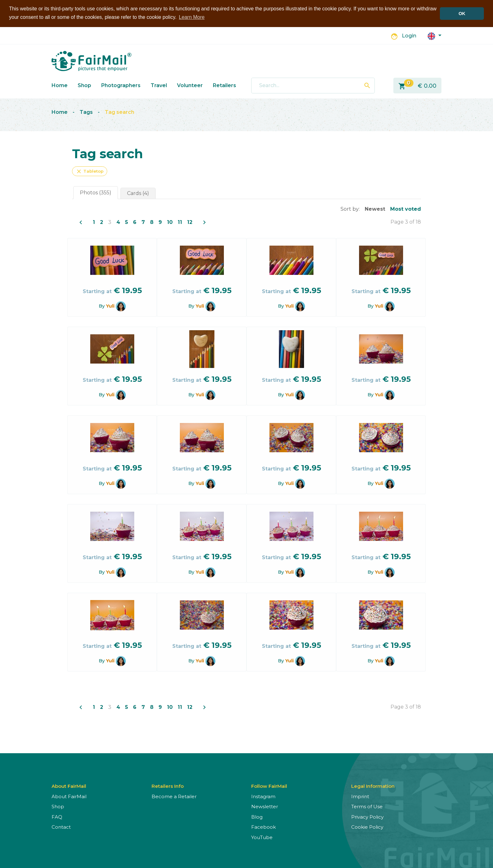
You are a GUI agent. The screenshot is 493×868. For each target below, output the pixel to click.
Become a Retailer (174, 796)
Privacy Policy (367, 817)
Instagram (263, 796)
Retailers (224, 85)
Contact (61, 827)
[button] (435, 35)
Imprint (360, 796)
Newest (375, 209)
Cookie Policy (367, 827)
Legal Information (373, 786)
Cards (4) (138, 193)
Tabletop (90, 171)
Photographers (121, 85)
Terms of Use (367, 806)
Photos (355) (96, 192)
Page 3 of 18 (406, 222)
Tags (86, 112)
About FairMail (69, 796)
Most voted (406, 209)
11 (180, 222)
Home (60, 85)
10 (170, 222)
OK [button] (462, 14)
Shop (84, 85)
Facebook (263, 827)
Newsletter (265, 806)
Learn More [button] (192, 17)
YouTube (262, 837)
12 (190, 222)
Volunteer (190, 85)
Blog (257, 817)
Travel (159, 85)
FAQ (57, 817)
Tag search (119, 112)
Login (409, 36)
